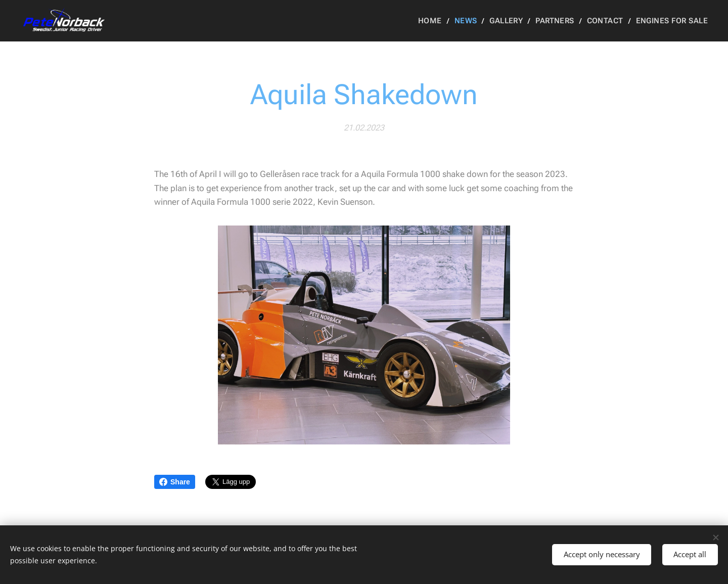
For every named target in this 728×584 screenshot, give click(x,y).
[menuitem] (442, 21)
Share (175, 482)
